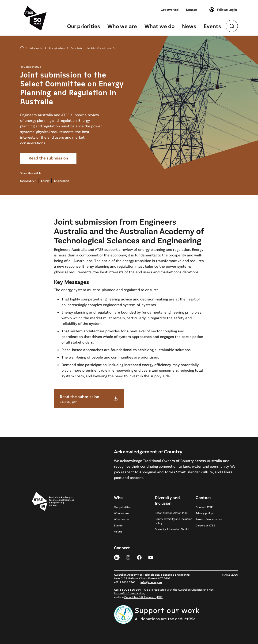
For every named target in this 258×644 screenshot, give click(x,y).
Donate (191, 9)
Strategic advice (57, 48)
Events (212, 26)
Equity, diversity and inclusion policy (174, 521)
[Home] (22, 48)
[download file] (89, 399)
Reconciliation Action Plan (171, 513)
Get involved (170, 9)
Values (118, 531)
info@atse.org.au (151, 582)
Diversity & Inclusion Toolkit (172, 529)
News (189, 26)
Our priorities (83, 26)
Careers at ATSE (205, 525)
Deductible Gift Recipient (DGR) (144, 597)
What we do (159, 26)
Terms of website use (209, 519)
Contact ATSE (204, 507)
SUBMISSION (28, 181)
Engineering (61, 181)
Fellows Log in (223, 10)
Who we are (122, 26)
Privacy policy (204, 513)
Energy (45, 181)
